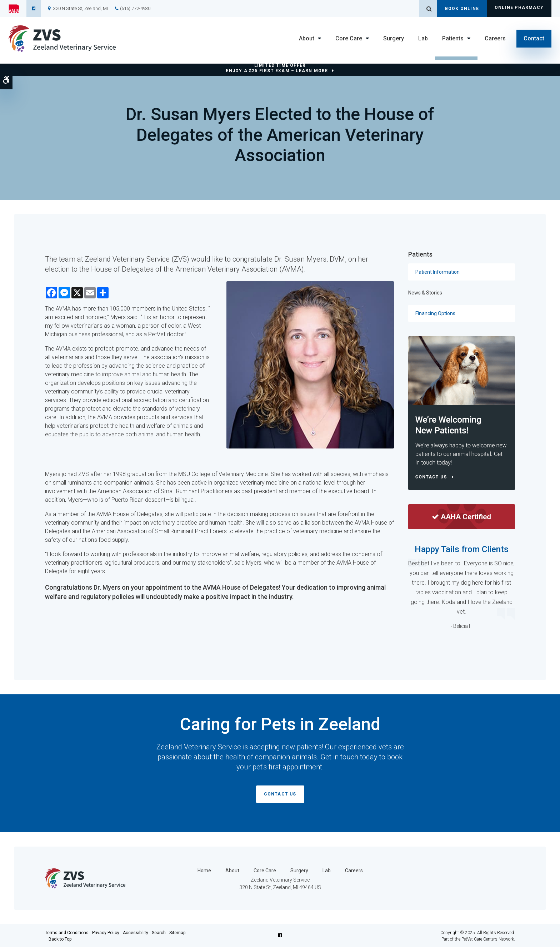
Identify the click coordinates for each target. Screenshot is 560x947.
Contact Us (280, 794)
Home (204, 870)
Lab (423, 38)
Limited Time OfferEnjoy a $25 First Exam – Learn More (277, 68)
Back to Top (60, 938)
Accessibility (136, 932)
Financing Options (435, 313)
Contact (534, 38)
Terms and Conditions (67, 932)
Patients (453, 38)
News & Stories (425, 293)
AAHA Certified (461, 517)
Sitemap (177, 932)
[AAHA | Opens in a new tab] (17, 9)
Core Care (349, 38)
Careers (495, 38)
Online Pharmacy (519, 9)
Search (159, 932)
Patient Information (437, 272)
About (307, 38)
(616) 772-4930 (135, 8)
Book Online (462, 9)
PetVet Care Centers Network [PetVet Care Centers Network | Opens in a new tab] (488, 938)
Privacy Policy (106, 932)
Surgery (394, 38)
